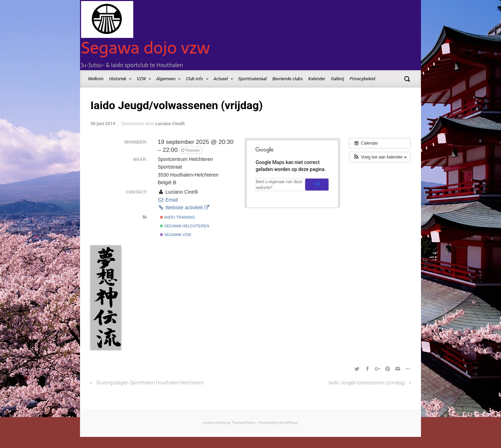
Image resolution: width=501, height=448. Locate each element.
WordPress (288, 423)
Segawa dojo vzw (146, 48)
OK (317, 184)
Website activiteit (183, 207)
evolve (209, 423)
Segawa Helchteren (185, 226)
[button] (380, 157)
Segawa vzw (176, 235)
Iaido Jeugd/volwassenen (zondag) (367, 383)
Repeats (191, 150)
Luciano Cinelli (170, 124)
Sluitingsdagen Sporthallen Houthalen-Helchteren (150, 383)
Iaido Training (178, 217)
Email (168, 200)
